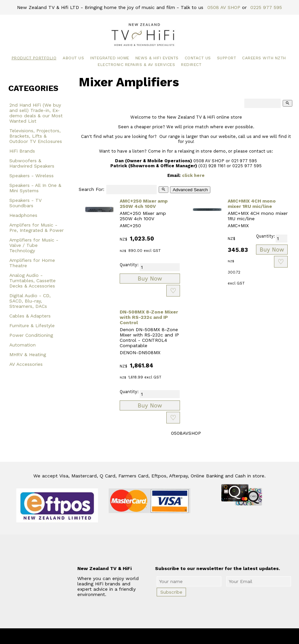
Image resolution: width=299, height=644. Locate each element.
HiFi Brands (22, 151)
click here (193, 175)
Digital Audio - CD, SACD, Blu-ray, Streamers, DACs (30, 301)
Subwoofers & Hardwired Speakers (32, 163)
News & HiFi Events (157, 58)
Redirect (191, 65)
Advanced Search (190, 190)
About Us (73, 58)
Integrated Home (110, 58)
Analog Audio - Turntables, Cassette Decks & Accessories (32, 281)
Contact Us (198, 58)
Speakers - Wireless (31, 176)
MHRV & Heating (28, 354)
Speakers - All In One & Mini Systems (35, 188)
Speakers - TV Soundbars (25, 203)
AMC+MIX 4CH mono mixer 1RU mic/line (252, 204)
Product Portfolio (34, 58)
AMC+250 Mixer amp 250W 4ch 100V (144, 204)
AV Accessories (26, 364)
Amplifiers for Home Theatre (32, 263)
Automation (22, 345)
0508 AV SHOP (224, 7)
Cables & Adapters (30, 316)
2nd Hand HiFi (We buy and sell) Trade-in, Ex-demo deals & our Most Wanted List (36, 113)
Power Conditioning (31, 335)
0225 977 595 (266, 7)
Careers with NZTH (264, 58)
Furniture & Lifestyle (32, 325)
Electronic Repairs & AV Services (136, 65)
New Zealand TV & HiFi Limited (167, 636)
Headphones (23, 215)
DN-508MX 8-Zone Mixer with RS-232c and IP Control (149, 317)
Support (227, 58)
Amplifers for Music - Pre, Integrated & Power (36, 228)
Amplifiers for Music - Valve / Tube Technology (34, 245)
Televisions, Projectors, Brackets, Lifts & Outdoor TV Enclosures (36, 136)
